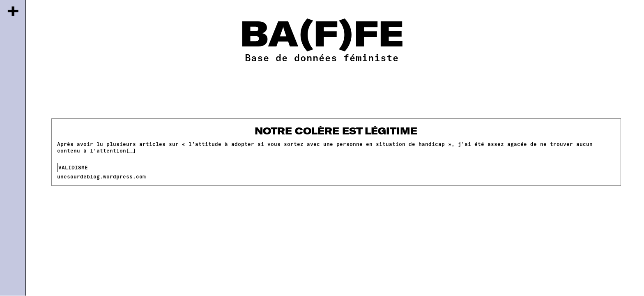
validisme (73, 167)
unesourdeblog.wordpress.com (101, 176)
